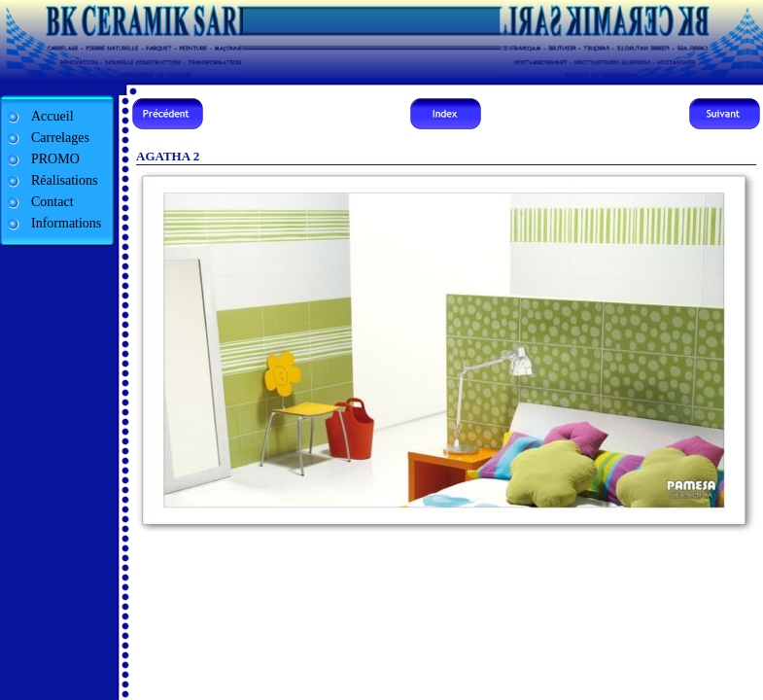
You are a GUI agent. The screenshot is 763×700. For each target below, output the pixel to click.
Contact (52, 202)
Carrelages (60, 138)
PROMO (55, 159)
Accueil (52, 116)
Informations (66, 223)
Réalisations (64, 180)
